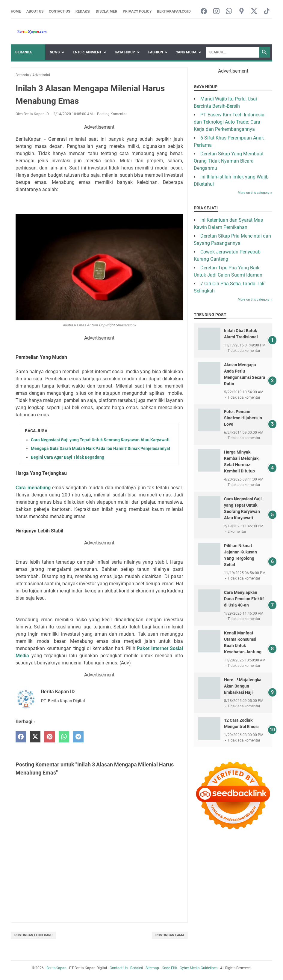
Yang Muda (186, 52)
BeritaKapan (56, 968)
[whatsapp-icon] (229, 12)
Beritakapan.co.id (174, 11)
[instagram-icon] (216, 12)
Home (16, 11)
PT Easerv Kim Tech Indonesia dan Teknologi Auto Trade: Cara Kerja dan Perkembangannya (229, 122)
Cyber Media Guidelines (199, 968)
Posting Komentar (112, 114)
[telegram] (78, 737)
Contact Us (59, 11)
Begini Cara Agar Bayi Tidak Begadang (68, 457)
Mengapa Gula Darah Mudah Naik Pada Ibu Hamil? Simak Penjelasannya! (100, 448)
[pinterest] (50, 737)
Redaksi (83, 11)
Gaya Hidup (125, 52)
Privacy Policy (137, 11)
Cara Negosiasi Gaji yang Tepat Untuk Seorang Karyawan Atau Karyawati (100, 440)
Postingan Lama (170, 935)
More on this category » (255, 193)
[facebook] (21, 737)
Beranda (24, 52)
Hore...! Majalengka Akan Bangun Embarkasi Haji (243, 686)
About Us (35, 11)
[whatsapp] (64, 737)
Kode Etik (169, 968)
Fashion (156, 52)
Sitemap (152, 968)
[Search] (233, 52)
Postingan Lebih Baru (33, 935)
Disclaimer (107, 11)
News (55, 52)
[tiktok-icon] (267, 12)
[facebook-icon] (204, 12)
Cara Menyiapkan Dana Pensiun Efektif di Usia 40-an (244, 599)
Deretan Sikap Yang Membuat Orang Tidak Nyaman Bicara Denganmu (229, 161)
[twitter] (35, 737)
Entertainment (87, 52)
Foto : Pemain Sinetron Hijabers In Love (243, 418)
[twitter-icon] (254, 12)
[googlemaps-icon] (242, 12)
